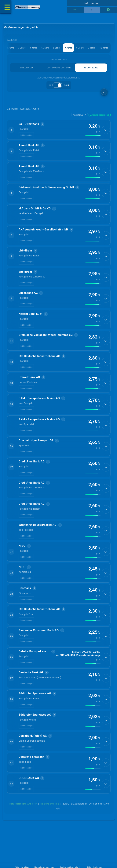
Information (92, 3)
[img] (93, 136)
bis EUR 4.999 (27, 68)
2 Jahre (10, 48)
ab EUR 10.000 (91, 68)
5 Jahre (45, 48)
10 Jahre (104, 48)
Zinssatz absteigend (100, 115)
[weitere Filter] (104, 92)
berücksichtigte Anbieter (23, 810)
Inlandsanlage (26, 135)
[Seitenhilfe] (109, 10)
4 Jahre (34, 48)
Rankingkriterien (50, 810)
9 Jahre (92, 48)
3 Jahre (22, 48)
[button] (59, 130)
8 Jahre (80, 48)
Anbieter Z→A (80, 115)
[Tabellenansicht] (75, 10)
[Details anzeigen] (106, 130)
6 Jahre (57, 48)
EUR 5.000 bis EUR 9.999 (59, 68)
